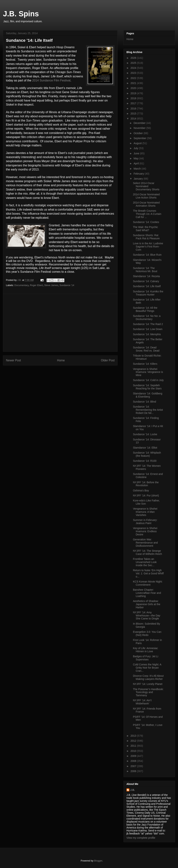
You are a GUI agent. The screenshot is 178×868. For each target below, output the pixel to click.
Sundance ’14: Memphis (147, 334)
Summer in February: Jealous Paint (145, 522)
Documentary (22, 285)
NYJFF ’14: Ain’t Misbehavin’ (142, 702)
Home (61, 360)
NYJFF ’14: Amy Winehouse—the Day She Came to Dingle (147, 616)
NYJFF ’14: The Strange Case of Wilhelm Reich (147, 552)
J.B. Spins (21, 14)
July (136, 148)
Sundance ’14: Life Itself (147, 286)
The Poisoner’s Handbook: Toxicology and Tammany (148, 692)
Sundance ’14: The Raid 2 (148, 324)
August (138, 143)
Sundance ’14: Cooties (146, 222)
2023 (134, 73)
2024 (134, 68)
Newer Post (13, 360)
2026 (134, 58)
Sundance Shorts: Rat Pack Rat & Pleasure (146, 237)
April (136, 163)
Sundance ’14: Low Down (148, 329)
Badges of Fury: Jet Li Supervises (146, 658)
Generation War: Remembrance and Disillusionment (145, 543)
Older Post (108, 360)
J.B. (133, 790)
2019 (134, 93)
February (139, 174)
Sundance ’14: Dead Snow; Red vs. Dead (146, 349)
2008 (134, 761)
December (140, 123)
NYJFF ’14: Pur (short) (146, 495)
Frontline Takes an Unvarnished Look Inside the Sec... (145, 562)
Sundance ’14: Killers (145, 364)
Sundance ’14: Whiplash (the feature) (147, 454)
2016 (134, 109)
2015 (134, 114)
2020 (134, 88)
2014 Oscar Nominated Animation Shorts (146, 204)
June (137, 153)
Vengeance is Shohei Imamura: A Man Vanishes (145, 512)
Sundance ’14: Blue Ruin (147, 255)
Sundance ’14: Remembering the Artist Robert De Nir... (148, 410)
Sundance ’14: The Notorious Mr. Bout (145, 270)
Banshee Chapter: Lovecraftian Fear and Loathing (147, 593)
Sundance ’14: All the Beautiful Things (145, 309)
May (136, 158)
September (140, 138)
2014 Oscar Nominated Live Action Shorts (146, 196)
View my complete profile (141, 838)
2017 (134, 103)
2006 (134, 771)
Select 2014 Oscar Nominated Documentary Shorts (146, 186)
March (137, 169)
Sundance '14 (67, 285)
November (140, 128)
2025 (134, 63)
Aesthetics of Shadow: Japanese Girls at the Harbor (147, 604)
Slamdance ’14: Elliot (145, 448)
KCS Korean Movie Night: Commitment (148, 583)
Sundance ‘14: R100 (145, 461)
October (139, 133)
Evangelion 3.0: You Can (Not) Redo (147, 633)
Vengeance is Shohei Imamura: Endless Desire (145, 531)
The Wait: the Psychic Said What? (145, 229)
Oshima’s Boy (141, 490)
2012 (134, 741)
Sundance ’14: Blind (145, 402)
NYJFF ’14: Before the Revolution (146, 484)
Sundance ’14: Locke (145, 434)
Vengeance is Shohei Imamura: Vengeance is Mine (148, 372)
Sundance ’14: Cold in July (148, 380)
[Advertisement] (60, 323)
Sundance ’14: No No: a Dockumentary (147, 317)
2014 (134, 119)
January (139, 179)
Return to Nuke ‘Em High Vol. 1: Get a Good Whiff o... (148, 573)
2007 (134, 766)
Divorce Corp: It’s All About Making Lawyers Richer (148, 677)
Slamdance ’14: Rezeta (146, 276)
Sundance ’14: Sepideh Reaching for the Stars (147, 387)
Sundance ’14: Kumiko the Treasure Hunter (148, 293)
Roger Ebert (36, 285)
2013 (134, 736)
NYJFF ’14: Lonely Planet (148, 684)
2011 (134, 746)
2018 (134, 98)
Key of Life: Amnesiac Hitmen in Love (145, 650)
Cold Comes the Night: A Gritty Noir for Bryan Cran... (147, 668)
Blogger (98, 861)
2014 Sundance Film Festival (51, 80)
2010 (134, 751)
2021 (134, 83)
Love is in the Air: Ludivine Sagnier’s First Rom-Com (148, 247)
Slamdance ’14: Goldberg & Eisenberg (148, 395)
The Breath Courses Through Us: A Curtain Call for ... (147, 214)
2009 (134, 756)
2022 (134, 78)
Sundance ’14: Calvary (146, 281)
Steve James (51, 285)
